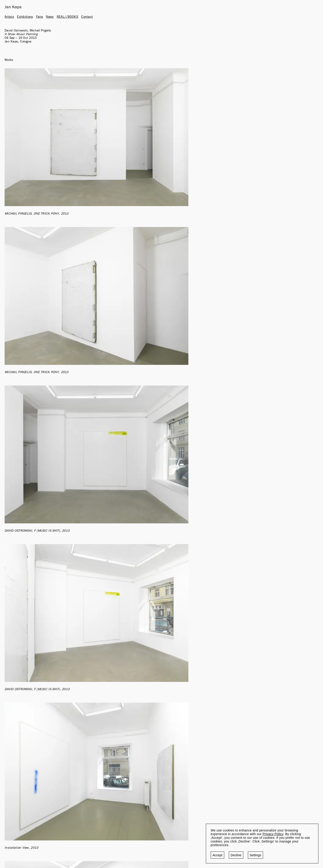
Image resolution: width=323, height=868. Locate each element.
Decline (236, 855)
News (50, 17)
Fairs (40, 17)
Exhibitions (25, 17)
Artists (9, 17)
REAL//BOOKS (67, 17)
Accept (217, 855)
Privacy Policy (273, 834)
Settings (256, 855)
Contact (87, 17)
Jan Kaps (13, 7)
